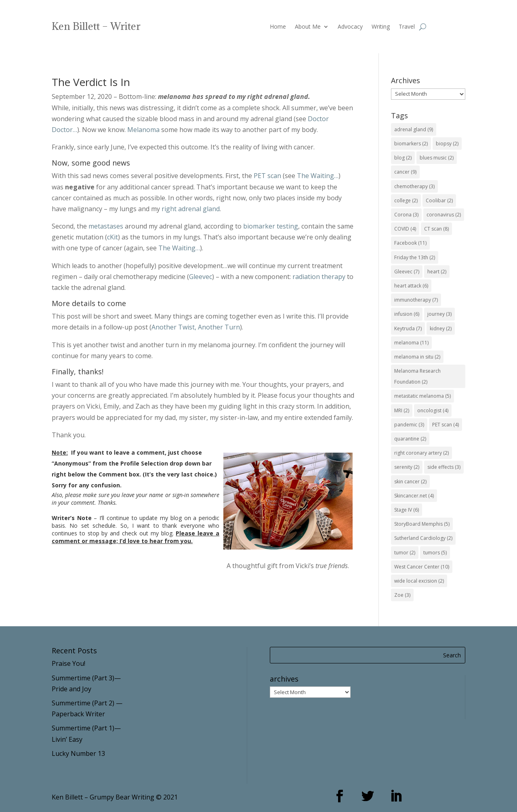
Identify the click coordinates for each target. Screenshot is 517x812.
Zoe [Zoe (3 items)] (402, 595)
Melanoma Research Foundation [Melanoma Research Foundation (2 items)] (417, 376)
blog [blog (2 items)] (403, 158)
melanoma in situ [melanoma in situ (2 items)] (417, 357)
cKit (112, 237)
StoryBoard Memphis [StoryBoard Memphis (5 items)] (422, 524)
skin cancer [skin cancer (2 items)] (410, 482)
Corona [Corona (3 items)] (406, 215)
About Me (308, 27)
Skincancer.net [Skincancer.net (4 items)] (414, 496)
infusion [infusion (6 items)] (407, 314)
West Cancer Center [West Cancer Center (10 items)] (422, 567)
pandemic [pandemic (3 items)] (409, 425)
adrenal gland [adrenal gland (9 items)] (414, 129)
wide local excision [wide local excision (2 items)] (419, 581)
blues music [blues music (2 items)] (437, 158)
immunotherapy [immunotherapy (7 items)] (416, 300)
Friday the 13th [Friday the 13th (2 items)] (415, 257)
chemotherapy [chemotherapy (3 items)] (414, 186)
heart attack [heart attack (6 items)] (411, 286)
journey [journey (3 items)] (439, 314)
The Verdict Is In (91, 82)
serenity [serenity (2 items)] (407, 467)
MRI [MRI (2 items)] (402, 410)
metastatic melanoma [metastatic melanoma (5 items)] (422, 396)
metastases (106, 226)
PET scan (267, 176)
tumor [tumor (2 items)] (405, 553)
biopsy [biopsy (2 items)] (447, 144)
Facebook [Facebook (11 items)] (410, 243)
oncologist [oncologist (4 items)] (433, 410)
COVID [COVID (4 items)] (405, 229)
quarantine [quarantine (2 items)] (410, 439)
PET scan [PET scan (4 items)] (446, 425)
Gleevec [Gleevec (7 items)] (407, 272)
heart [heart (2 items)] (437, 272)
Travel (407, 27)
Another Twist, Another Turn (196, 327)
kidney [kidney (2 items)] (441, 328)
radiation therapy (319, 277)
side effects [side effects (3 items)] (444, 467)
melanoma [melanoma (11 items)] (411, 343)
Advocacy (350, 27)
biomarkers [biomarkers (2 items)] (411, 144)
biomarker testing (271, 226)
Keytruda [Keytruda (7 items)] (408, 328)
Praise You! (68, 663)
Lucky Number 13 (78, 753)
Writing (381, 27)
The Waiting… (318, 176)
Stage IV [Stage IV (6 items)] (407, 510)
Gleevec (201, 277)
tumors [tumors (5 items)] (435, 553)
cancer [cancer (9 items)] (405, 172)
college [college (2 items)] (406, 200)
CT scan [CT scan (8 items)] (436, 229)
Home (278, 27)
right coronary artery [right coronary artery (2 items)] (421, 453)
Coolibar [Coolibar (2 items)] (439, 200)
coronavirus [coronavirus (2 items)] (444, 215)
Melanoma (143, 130)
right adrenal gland (191, 209)
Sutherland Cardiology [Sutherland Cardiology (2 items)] (423, 538)
